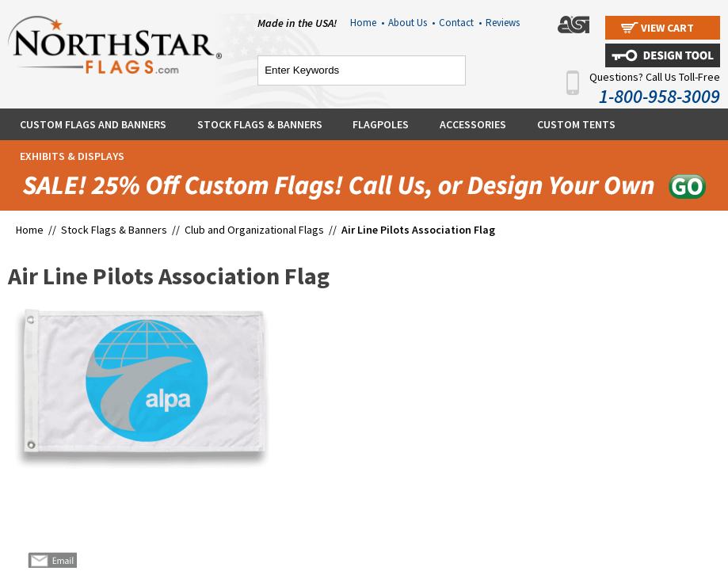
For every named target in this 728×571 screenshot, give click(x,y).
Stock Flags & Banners (260, 124)
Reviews (503, 23)
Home (367, 23)
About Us (412, 23)
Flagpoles (381, 124)
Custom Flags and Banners (93, 124)
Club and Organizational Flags (254, 230)
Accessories (473, 124)
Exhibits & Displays (72, 156)
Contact (460, 23)
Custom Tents (576, 124)
